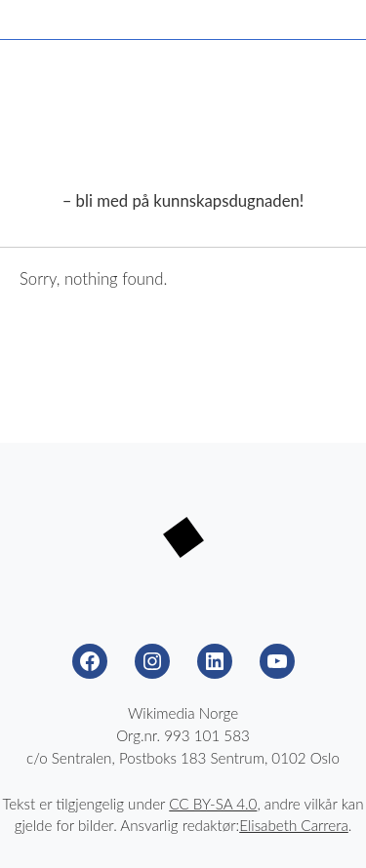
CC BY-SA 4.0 (213, 804)
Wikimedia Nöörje (183, 129)
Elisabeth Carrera (294, 825)
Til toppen (327, 829)
